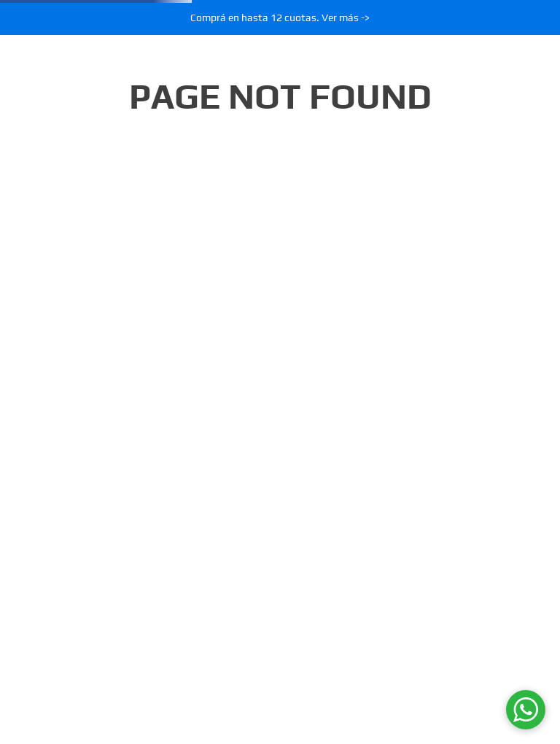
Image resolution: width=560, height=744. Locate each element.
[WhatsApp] (526, 710)
